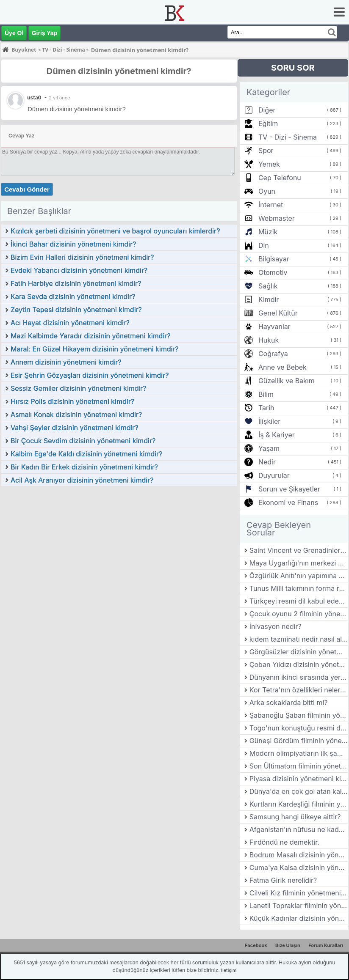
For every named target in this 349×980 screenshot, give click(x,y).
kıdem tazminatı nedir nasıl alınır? (299, 639)
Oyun (267, 191)
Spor (266, 151)
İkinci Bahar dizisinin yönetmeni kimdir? (73, 244)
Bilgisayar (274, 259)
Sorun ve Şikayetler (289, 489)
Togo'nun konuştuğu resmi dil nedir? (299, 728)
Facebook (256, 945)
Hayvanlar (274, 327)
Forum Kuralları (326, 945)
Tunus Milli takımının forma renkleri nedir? (299, 588)
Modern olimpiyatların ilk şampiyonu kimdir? (299, 753)
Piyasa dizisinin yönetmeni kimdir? (299, 779)
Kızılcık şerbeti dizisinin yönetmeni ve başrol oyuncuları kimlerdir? (115, 231)
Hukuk (269, 340)
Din (264, 245)
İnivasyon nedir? (276, 626)
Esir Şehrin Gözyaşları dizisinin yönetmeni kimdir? (90, 375)
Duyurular (274, 475)
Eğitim (268, 124)
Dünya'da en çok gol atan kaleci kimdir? (299, 791)
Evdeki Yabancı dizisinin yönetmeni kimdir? (79, 270)
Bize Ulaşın (288, 945)
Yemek (269, 164)
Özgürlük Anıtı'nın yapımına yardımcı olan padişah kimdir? (299, 576)
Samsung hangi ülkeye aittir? (295, 817)
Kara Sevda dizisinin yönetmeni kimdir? (73, 296)
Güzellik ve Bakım (287, 381)
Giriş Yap (44, 33)
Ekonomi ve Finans (288, 502)
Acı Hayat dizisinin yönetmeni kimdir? (70, 323)
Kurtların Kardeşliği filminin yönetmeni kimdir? (299, 804)
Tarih (266, 408)
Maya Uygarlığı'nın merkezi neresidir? (299, 563)
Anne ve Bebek (283, 367)
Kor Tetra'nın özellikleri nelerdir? (299, 690)
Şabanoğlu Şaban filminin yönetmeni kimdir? (299, 715)
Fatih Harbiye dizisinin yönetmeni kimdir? (76, 283)
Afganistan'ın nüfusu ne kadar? (299, 829)
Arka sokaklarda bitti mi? (289, 703)
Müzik (268, 232)
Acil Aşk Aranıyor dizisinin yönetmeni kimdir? (82, 480)
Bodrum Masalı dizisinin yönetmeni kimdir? (299, 855)
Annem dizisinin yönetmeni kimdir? (66, 362)
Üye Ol (14, 33)
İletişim (229, 970)
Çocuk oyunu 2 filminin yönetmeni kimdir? (299, 614)
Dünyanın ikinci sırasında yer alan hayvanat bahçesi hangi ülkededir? (299, 677)
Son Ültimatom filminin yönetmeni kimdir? (299, 766)
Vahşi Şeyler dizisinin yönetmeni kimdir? (75, 428)
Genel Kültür (278, 313)
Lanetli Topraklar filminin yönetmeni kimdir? (299, 906)
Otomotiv (273, 272)
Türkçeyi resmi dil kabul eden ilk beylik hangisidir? (299, 601)
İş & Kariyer (277, 435)
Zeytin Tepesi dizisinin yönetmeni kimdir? (76, 310)
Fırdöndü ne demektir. (284, 842)
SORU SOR (293, 68)
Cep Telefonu (280, 178)
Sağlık (268, 286)
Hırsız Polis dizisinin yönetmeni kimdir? (72, 401)
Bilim (266, 394)
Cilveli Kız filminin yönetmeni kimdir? (299, 893)
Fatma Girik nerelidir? (283, 880)
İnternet (271, 205)
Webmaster (277, 218)
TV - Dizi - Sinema (288, 137)
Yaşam (269, 448)
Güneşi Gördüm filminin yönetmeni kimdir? (299, 741)
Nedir (267, 462)
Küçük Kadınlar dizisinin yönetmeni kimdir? (299, 918)
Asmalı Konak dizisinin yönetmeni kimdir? (76, 415)
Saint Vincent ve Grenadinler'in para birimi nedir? (299, 550)
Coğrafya (273, 354)
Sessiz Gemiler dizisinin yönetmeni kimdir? (79, 388)
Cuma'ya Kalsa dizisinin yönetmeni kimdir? (299, 867)
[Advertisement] (119, 551)
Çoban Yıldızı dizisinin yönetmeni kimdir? (299, 664)
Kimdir (269, 299)
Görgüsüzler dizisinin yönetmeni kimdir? (299, 652)
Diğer (267, 110)
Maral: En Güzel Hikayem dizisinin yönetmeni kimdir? (95, 349)
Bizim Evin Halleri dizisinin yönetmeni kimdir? (82, 257)
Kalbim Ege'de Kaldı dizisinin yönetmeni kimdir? (86, 454)
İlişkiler (269, 421)
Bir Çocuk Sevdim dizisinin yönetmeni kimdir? (83, 441)
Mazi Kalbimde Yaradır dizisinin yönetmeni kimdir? (90, 336)
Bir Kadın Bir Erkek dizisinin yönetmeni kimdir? (84, 467)
